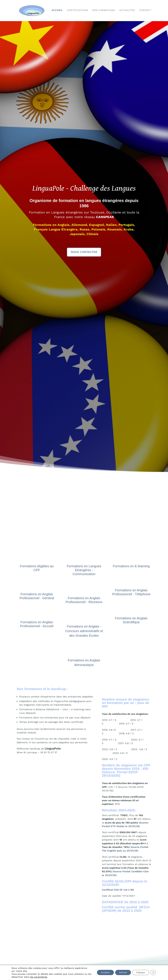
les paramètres (57, 977)
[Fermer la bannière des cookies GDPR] (153, 972)
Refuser (119, 972)
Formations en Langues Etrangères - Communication (84, 570)
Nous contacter (84, 252)
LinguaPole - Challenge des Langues (84, 188)
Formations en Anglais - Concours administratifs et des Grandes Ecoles (84, 630)
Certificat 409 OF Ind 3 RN (118, 889)
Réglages (139, 972)
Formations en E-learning (131, 566)
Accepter (98, 972)
